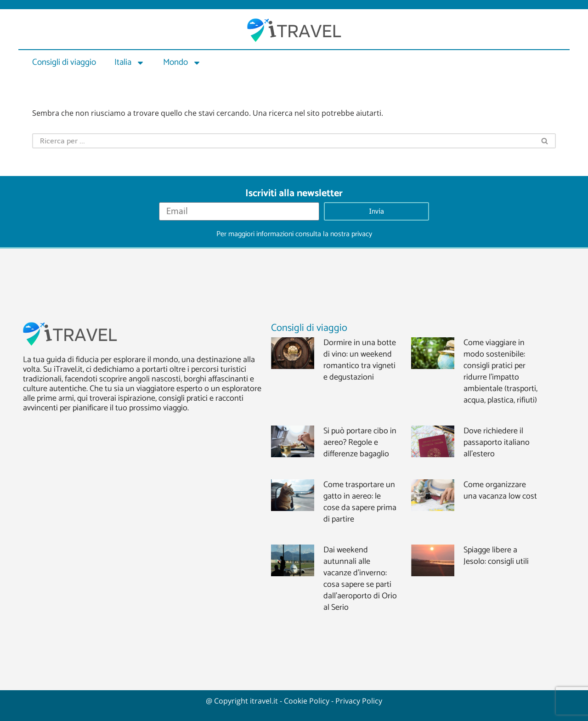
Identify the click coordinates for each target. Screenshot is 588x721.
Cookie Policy (307, 701)
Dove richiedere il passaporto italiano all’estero (497, 443)
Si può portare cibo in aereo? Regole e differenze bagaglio (360, 443)
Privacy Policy (359, 701)
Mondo (182, 62)
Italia (130, 62)
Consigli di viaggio (64, 62)
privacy (362, 234)
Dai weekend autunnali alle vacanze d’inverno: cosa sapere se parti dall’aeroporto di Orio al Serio (360, 579)
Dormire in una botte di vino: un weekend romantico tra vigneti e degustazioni (360, 360)
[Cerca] (283, 141)
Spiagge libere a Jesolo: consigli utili (496, 556)
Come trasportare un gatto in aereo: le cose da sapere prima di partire (360, 502)
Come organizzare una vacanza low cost (500, 491)
